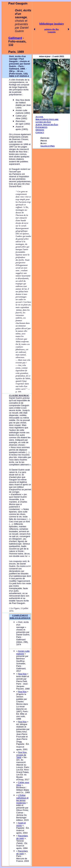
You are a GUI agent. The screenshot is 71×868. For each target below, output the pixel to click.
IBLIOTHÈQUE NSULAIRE (48, 119)
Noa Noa (22, 674)
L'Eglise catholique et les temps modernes (22, 799)
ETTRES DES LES (44, 122)
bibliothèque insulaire (52, 24)
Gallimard (15, 38)
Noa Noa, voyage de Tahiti (22, 755)
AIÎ (47, 124)
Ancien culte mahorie (23, 652)
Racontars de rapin (22, 837)
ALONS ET (47, 146)
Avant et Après (21, 824)
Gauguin (52, 32)
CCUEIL (40, 117)
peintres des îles (52, 29)
